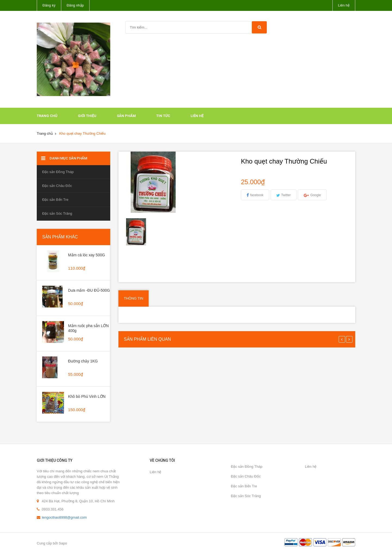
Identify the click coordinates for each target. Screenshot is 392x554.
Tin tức (163, 116)
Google (316, 195)
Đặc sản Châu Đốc (57, 186)
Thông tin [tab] (134, 298)
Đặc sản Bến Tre (55, 200)
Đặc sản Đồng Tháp (58, 172)
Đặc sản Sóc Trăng (57, 213)
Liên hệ (344, 5)
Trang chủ (47, 116)
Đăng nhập (75, 5)
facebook (257, 195)
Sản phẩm (126, 116)
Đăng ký (49, 5)
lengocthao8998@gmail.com (64, 517)
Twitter (286, 195)
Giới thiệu (87, 116)
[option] (136, 232)
